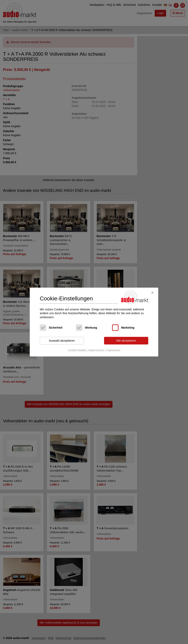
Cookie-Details (77, 350)
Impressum (113, 350)
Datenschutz (96, 350)
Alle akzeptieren (126, 341)
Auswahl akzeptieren (62, 341)
